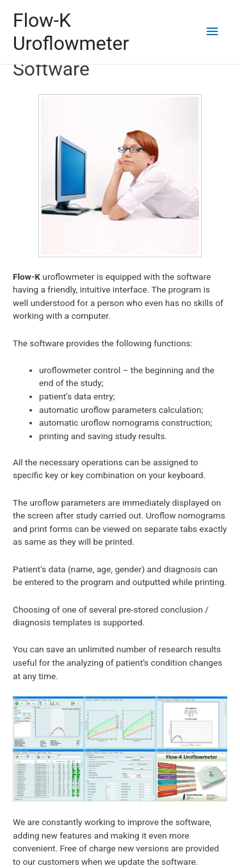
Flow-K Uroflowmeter (71, 32)
